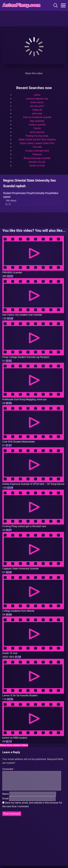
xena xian (37, 113)
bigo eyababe (37, 121)
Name (6, 798)
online (37, 95)
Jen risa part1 (37, 106)
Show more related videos (14, 745)
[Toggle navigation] (63, 5)
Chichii (37, 128)
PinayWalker (51, 193)
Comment (8, 769)
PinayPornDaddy (35, 193)
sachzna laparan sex (37, 99)
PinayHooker (19, 193)
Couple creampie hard (37, 151)
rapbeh (7, 197)
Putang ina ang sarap (37, 136)
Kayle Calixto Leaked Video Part (37, 143)
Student (7, 193)
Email (5, 802)
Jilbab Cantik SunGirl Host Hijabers (37, 140)
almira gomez (37, 132)
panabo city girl (37, 162)
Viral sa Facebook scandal (37, 117)
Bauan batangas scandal (37, 158)
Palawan (37, 154)
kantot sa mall (37, 166)
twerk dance (37, 102)
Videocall (37, 110)
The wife (37, 147)
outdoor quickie (37, 125)
